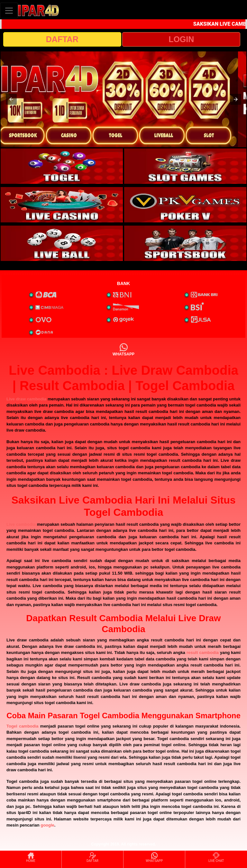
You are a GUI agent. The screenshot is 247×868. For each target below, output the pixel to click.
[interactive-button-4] (185, 205)
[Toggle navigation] (9, 10)
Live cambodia (21, 524)
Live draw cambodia (26, 399)
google (47, 825)
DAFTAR (62, 39)
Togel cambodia (23, 726)
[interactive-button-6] (185, 243)
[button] (11, 99)
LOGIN (181, 39)
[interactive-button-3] (62, 205)
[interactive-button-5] (62, 243)
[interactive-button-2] (185, 166)
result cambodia (203, 653)
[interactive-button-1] (62, 166)
